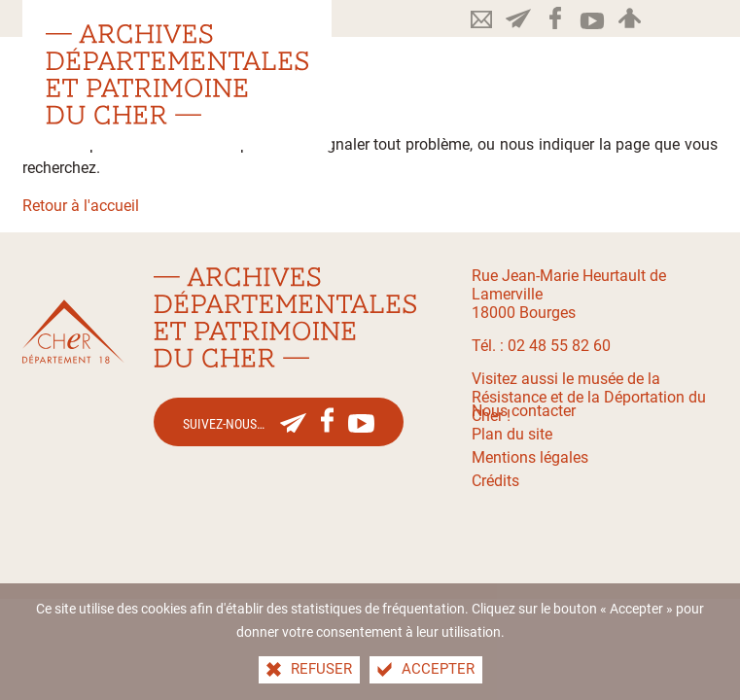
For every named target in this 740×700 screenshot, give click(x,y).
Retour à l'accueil (81, 206)
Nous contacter (524, 411)
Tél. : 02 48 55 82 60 (541, 346)
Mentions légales (530, 457)
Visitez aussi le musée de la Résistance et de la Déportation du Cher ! (589, 397)
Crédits (495, 481)
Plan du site (512, 434)
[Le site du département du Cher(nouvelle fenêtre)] (73, 332)
